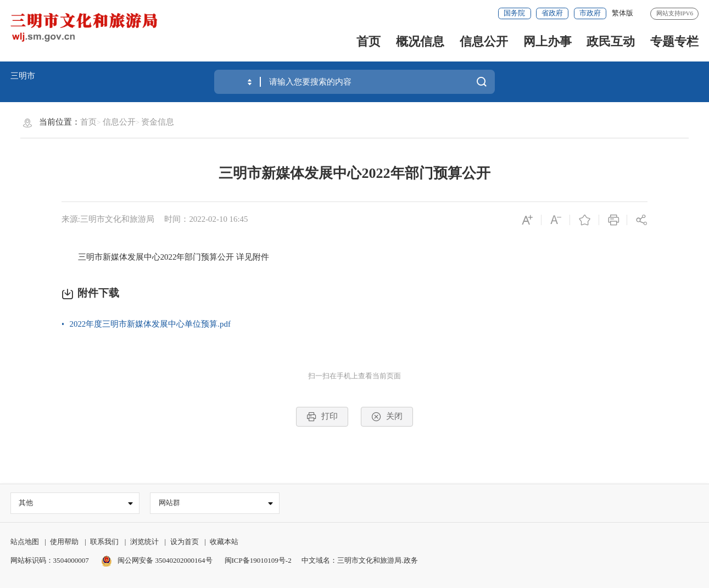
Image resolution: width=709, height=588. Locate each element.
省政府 (552, 13)
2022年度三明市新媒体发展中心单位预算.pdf (150, 324)
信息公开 (484, 41)
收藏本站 (224, 542)
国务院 (514, 13)
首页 (369, 41)
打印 (322, 417)
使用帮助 (64, 542)
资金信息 (158, 122)
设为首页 (185, 542)
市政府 (590, 13)
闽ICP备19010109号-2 (258, 560)
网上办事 (548, 41)
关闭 (387, 417)
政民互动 (611, 41)
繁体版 (623, 13)
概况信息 (420, 41)
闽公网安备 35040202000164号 (157, 560)
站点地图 (25, 542)
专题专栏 (674, 41)
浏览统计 (144, 542)
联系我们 (104, 542)
